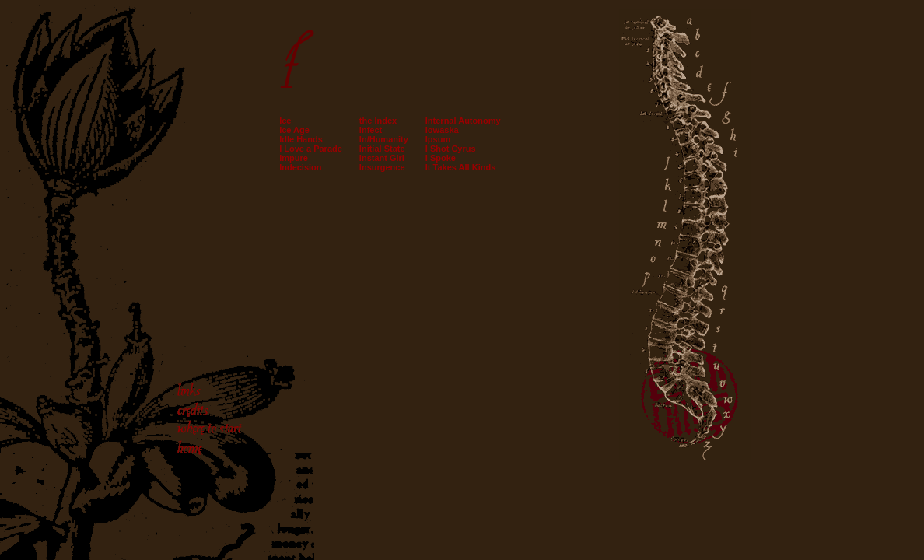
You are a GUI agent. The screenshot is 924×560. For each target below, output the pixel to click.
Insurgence (382, 167)
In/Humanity (384, 139)
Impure (294, 158)
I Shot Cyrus (451, 149)
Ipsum (438, 139)
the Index (378, 121)
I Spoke (441, 158)
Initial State (382, 149)
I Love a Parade (311, 149)
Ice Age (294, 130)
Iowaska (442, 130)
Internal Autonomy (463, 121)
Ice (285, 121)
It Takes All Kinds (460, 167)
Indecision (300, 167)
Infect (371, 130)
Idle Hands (301, 139)
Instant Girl (382, 158)
